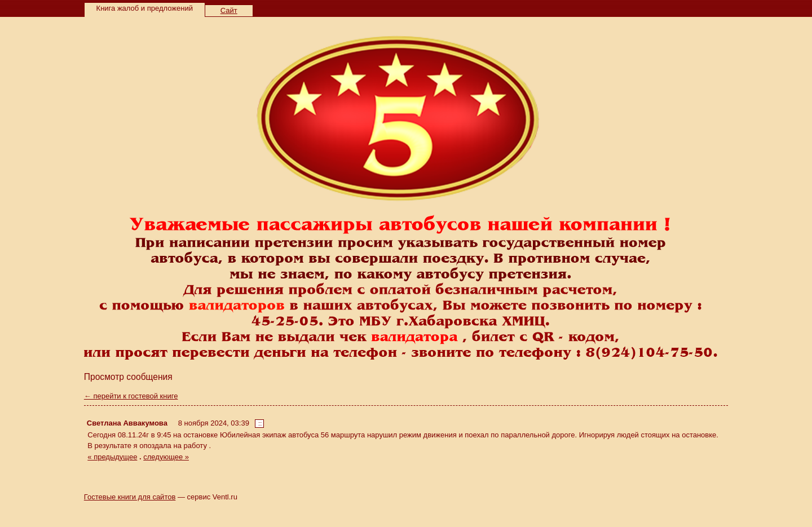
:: (260, 423)
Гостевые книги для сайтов (130, 497)
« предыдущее (112, 457)
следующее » (166, 457)
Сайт (229, 10)
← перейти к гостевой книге (131, 396)
